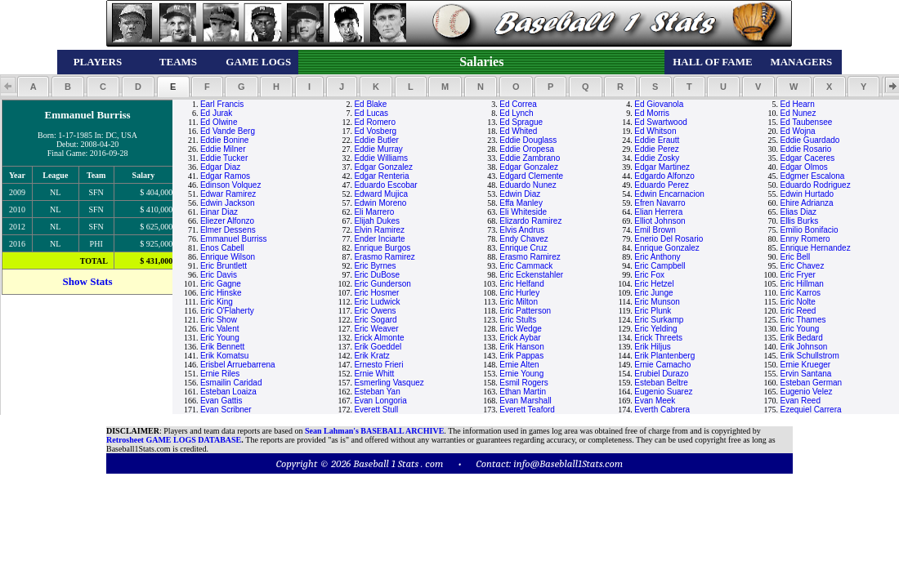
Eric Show (219, 320)
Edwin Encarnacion (669, 194)
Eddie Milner (223, 149)
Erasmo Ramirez (384, 257)
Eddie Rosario (806, 149)
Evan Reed (801, 401)
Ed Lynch (516, 113)
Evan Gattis (221, 401)
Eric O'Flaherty (227, 311)
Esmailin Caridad (231, 383)
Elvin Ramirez (379, 230)
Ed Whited (518, 131)
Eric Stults (518, 320)
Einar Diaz (219, 212)
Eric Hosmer (376, 293)
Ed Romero (375, 122)
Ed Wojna (798, 131)
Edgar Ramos (225, 176)
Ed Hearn (798, 104)
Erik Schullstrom (810, 356)
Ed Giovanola (659, 104)
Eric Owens (375, 311)
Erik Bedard (802, 338)
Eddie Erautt (657, 140)
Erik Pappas (521, 356)
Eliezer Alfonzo (227, 221)
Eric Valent (220, 329)
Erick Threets (658, 338)
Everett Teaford (527, 410)
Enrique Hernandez (816, 248)
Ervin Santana (806, 374)
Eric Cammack (526, 266)
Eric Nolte (798, 302)
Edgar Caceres (808, 158)
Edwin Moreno (380, 203)
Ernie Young (521, 374)
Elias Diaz (798, 212)
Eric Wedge (521, 329)
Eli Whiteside (523, 212)
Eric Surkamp (659, 320)
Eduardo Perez (662, 185)
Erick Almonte (379, 338)
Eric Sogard (375, 320)
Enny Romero (805, 239)
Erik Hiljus (652, 347)
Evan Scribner (226, 410)
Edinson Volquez (231, 185)
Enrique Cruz (523, 248)
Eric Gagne (221, 284)
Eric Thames (803, 320)
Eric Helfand (521, 284)
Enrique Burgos (382, 248)
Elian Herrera (658, 212)
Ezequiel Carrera (811, 410)
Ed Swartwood (660, 122)
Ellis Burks (800, 221)
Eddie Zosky (657, 158)
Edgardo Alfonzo (664, 176)
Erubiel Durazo (661, 374)
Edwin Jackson (228, 203)
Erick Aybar (520, 338)
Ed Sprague (521, 122)
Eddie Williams (381, 158)
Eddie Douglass (528, 140)
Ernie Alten (519, 365)
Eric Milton (519, 302)
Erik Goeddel (378, 347)
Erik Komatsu (224, 356)
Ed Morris (652, 113)
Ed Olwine (219, 122)
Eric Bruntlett (224, 266)
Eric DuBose (377, 275)
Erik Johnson (804, 347)
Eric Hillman (802, 284)
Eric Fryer (798, 275)
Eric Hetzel (654, 284)
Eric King (217, 302)
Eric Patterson (525, 311)
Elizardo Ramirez (530, 221)
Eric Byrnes (375, 266)
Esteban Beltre (661, 383)
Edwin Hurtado (807, 194)
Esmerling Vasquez (389, 383)
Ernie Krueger (806, 365)
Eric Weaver (376, 329)
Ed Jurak (216, 113)
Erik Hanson (521, 347)
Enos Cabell (222, 248)
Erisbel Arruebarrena (238, 365)
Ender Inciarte (379, 239)
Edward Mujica (381, 194)
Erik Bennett (222, 347)
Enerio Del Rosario (669, 239)
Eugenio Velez (807, 392)
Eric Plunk (653, 311)
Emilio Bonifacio (810, 230)
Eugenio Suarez (663, 392)
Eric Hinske (221, 293)
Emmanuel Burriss (234, 239)
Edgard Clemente (531, 176)
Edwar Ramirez (228, 194)
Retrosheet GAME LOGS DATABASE (174, 440)
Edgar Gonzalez (383, 167)
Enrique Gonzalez (667, 248)
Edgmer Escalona (813, 176)
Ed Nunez (798, 113)
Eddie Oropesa (527, 149)
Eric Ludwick (377, 302)
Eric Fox (649, 275)
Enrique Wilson (228, 257)
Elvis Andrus (522, 230)
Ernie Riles (220, 374)
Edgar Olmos (804, 167)
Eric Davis (219, 275)
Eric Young (800, 329)
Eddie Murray (378, 149)
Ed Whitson (655, 131)
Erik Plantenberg (664, 356)
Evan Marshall (525, 401)
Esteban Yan (377, 392)
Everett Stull (376, 410)
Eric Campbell (660, 266)
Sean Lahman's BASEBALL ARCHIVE (374, 431)
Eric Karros (801, 293)
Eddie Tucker (224, 158)
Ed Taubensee (807, 122)
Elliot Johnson (660, 221)
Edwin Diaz (520, 194)
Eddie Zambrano (530, 158)
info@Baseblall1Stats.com (568, 463)
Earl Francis (222, 104)
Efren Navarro (660, 203)
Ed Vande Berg (228, 131)
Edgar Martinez (662, 167)
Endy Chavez (523, 239)
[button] (33, 87)
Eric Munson (657, 302)
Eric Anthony (657, 257)
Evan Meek (655, 401)
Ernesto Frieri (378, 365)
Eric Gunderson (382, 284)
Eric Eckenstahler (531, 275)
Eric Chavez (803, 266)
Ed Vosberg (375, 131)
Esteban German (812, 383)
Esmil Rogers (523, 383)
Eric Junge (653, 293)
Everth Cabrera (662, 410)
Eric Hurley (519, 293)
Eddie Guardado (810, 140)
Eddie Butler (376, 140)
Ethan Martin (523, 392)
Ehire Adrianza (807, 203)
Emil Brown (655, 230)
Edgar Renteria (381, 176)
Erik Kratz (371, 356)
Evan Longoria (380, 401)
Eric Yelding (655, 329)
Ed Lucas (371, 113)
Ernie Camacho (662, 365)
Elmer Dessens (228, 230)
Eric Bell (796, 257)
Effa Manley (521, 203)
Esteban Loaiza (228, 392)
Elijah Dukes (377, 221)
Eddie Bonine (225, 140)
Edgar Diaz (220, 167)
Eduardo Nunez (528, 185)
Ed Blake (370, 104)
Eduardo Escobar (385, 185)
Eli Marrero (374, 212)
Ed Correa (518, 104)
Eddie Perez (656, 149)
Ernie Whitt (374, 374)
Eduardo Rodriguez (816, 185)
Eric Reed (798, 311)
